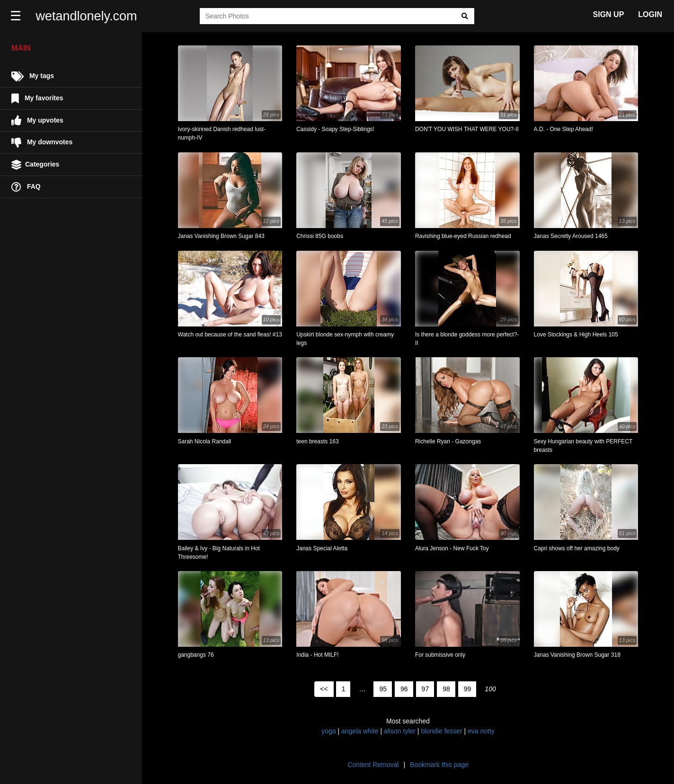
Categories (35, 165)
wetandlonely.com (88, 16)
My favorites (37, 99)
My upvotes (37, 120)
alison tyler (400, 731)
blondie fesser (441, 731)
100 (490, 689)
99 (468, 689)
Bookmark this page (439, 765)
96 (404, 689)
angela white (360, 731)
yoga (328, 731)
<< (324, 689)
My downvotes (42, 143)
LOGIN (650, 14)
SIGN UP (609, 14)
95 (383, 689)
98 (446, 689)
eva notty (481, 731)
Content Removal (373, 765)
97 (426, 689)
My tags (33, 76)
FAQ (26, 187)
